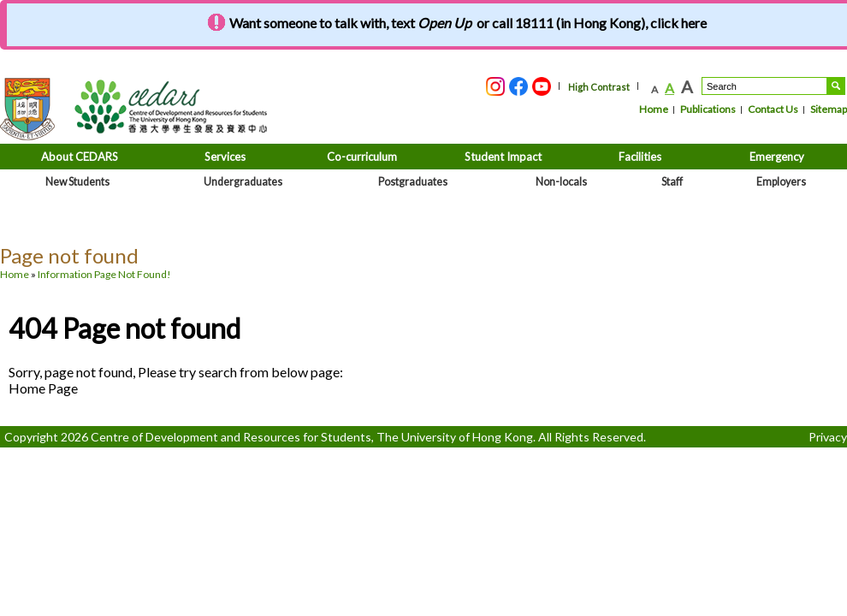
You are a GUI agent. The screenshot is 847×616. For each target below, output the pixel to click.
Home (654, 109)
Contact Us (773, 109)
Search (836, 86)
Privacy (828, 437)
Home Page (43, 388)
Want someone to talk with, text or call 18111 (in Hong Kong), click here (468, 23)
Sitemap (829, 109)
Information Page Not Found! (104, 274)
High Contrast (599, 87)
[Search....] (764, 86)
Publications (708, 109)
